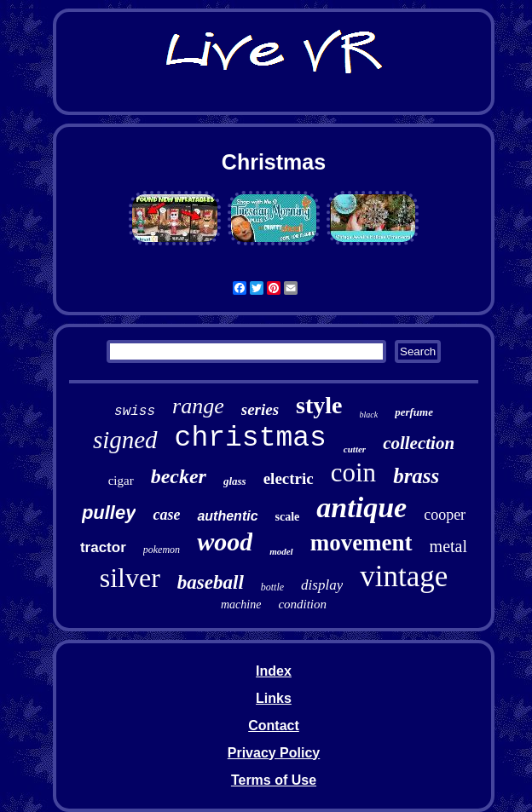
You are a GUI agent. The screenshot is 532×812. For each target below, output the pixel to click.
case (166, 515)
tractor (103, 547)
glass (235, 481)
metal (448, 546)
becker (179, 476)
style (319, 405)
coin (353, 472)
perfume (414, 412)
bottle (272, 587)
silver (130, 578)
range (198, 406)
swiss (135, 412)
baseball (211, 582)
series (260, 409)
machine (241, 605)
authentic (227, 516)
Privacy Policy (274, 753)
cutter (355, 449)
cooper (445, 515)
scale (288, 517)
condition (302, 604)
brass (416, 476)
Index (274, 671)
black (369, 415)
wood (225, 541)
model (281, 551)
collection (419, 443)
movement (361, 543)
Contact (274, 726)
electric (289, 478)
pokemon (162, 550)
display (322, 585)
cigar (121, 481)
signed (125, 440)
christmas (251, 438)
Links (274, 698)
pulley (109, 513)
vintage (404, 576)
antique (361, 507)
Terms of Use (274, 780)
